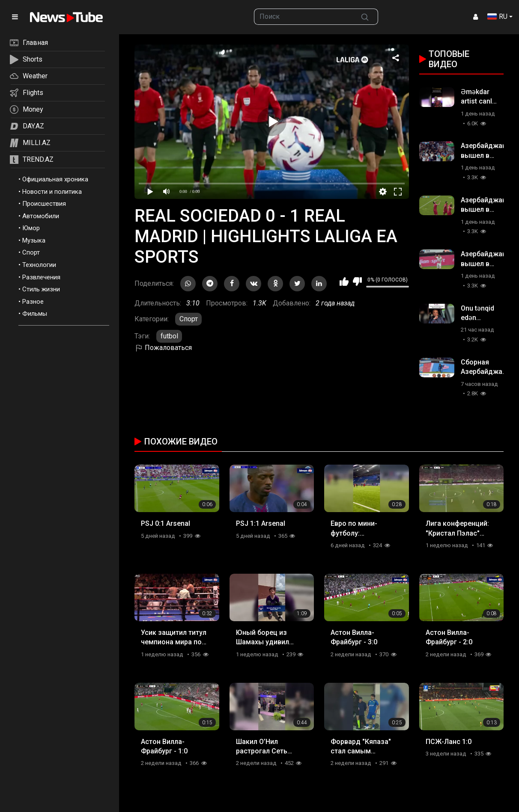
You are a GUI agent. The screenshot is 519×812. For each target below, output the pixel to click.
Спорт (31, 252)
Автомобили (41, 216)
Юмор (31, 228)
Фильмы (35, 314)
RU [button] (497, 16)
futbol (169, 336)
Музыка (34, 240)
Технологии (39, 265)
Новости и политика (52, 192)
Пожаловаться (163, 348)
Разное (33, 302)
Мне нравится (344, 282)
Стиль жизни (41, 289)
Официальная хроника (55, 179)
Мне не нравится (357, 282)
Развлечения (41, 277)
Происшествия (44, 204)
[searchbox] (303, 17)
